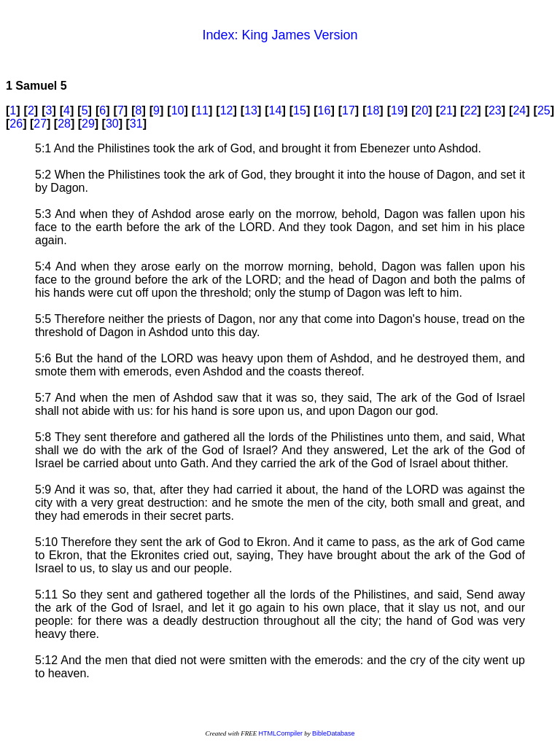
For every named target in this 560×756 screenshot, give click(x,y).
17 (349, 110)
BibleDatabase (334, 733)
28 (64, 124)
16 (324, 110)
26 (16, 124)
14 (276, 110)
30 (112, 124)
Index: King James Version (280, 35)
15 (300, 110)
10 (178, 110)
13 (251, 110)
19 (397, 110)
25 (544, 110)
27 (40, 124)
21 (446, 110)
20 (422, 110)
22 (470, 110)
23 (495, 110)
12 (227, 110)
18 (373, 110)
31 (136, 124)
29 (88, 124)
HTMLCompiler (280, 733)
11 (202, 110)
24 (519, 110)
